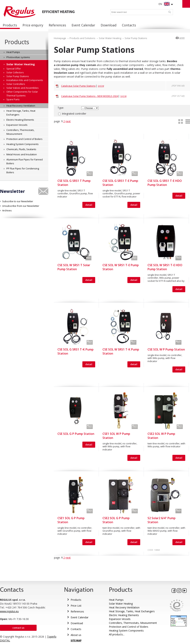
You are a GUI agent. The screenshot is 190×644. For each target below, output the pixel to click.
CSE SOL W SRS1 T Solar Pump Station (74, 267)
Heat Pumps (116, 600)
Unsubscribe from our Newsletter (21, 206)
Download (77, 623)
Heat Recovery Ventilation (124, 607)
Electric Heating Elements (124, 615)
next (68, 121)
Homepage (60, 38)
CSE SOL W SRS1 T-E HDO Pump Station (165, 267)
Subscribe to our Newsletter (18, 201)
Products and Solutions (82, 38)
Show (101, 86)
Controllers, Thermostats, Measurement (133, 623)
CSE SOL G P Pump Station (76, 434)
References (77, 611)
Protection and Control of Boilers (129, 627)
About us (76, 635)
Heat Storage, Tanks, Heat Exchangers (132, 611)
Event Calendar (80, 617)
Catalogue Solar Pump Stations (78, 86)
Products (17, 42)
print (182, 38)
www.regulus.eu (9, 611)
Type (60, 108)
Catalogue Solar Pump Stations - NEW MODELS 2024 (90, 96)
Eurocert (177, 605)
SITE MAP (76, 641)
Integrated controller (74, 114)
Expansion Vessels (120, 619)
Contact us (18, 628)
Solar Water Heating (110, 38)
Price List (76, 606)
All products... (117, 634)
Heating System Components (126, 631)
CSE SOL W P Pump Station (166, 349)
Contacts (76, 629)
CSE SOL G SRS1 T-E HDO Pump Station (165, 183)
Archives (7, 210)
